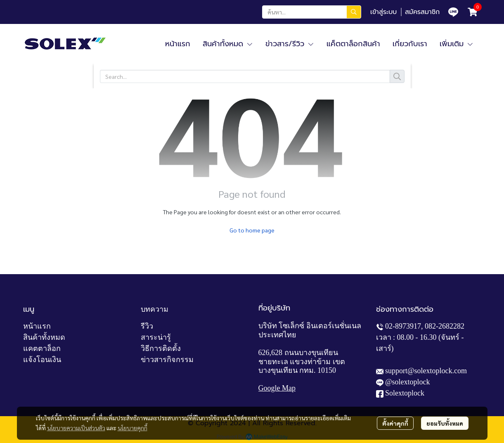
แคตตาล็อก (42, 348)
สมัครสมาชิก (422, 12)
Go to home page (252, 230)
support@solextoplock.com (426, 371)
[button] (312, 12)
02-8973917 (403, 326)
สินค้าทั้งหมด (44, 337)
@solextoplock (408, 382)
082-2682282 (445, 326)
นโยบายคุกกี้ (133, 428)
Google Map (277, 388)
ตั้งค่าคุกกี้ (395, 423)
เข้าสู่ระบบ (383, 12)
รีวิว (147, 326)
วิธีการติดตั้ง (161, 348)
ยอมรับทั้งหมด (445, 423)
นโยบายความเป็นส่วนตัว (76, 428)
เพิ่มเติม (457, 44)
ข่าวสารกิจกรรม (167, 360)
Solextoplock (405, 393)
